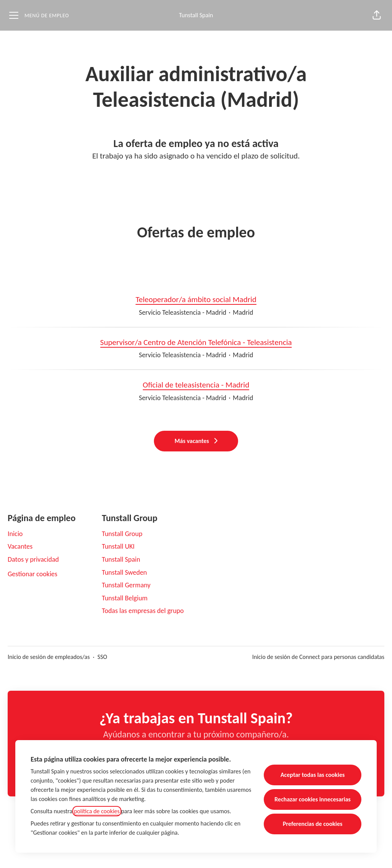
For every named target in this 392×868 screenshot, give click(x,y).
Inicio (15, 534)
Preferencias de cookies (313, 824)
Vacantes (20, 546)
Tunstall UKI (118, 546)
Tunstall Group (122, 534)
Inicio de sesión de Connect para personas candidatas (318, 657)
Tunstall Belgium (125, 598)
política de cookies (97, 811)
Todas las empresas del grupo (143, 611)
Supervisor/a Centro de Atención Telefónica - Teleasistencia (196, 343)
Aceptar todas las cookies (313, 775)
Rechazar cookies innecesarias (313, 799)
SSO (102, 657)
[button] (377, 15)
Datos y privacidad (33, 559)
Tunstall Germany (126, 585)
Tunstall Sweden (124, 572)
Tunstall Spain (196, 15)
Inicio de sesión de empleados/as (49, 657)
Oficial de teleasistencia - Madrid (196, 385)
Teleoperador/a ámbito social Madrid (196, 300)
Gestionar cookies (33, 574)
